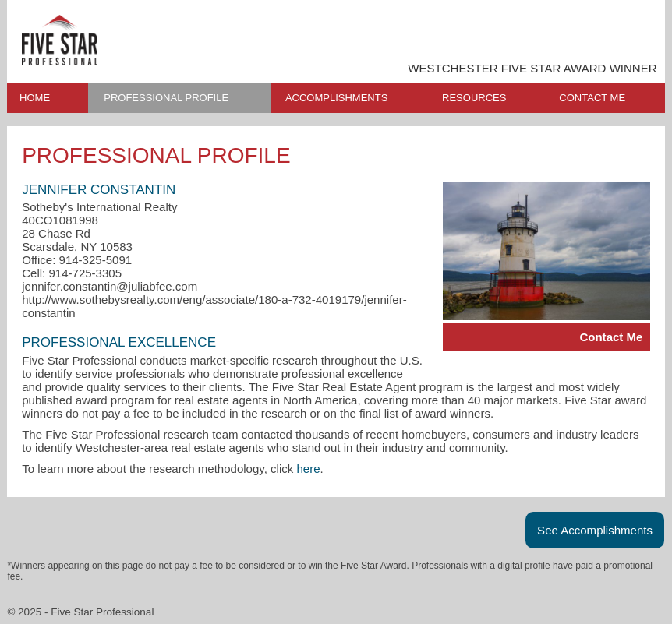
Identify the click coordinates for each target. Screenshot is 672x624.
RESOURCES (474, 98)
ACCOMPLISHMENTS (336, 98)
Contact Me (611, 337)
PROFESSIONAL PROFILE (166, 98)
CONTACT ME (592, 98)
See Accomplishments (595, 530)
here (309, 469)
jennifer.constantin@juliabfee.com (110, 286)
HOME (35, 98)
